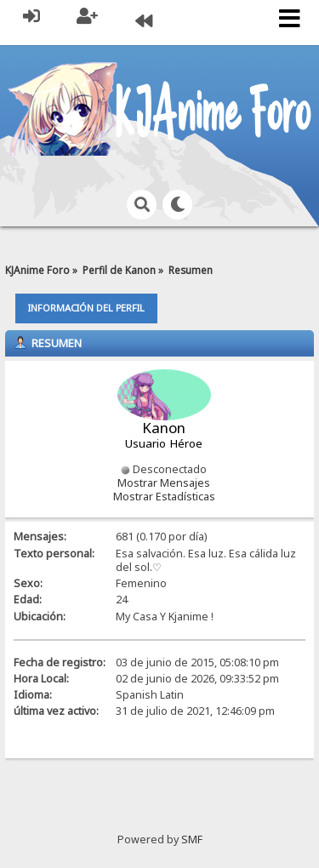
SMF (192, 839)
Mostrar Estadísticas (164, 497)
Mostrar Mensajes (164, 483)
